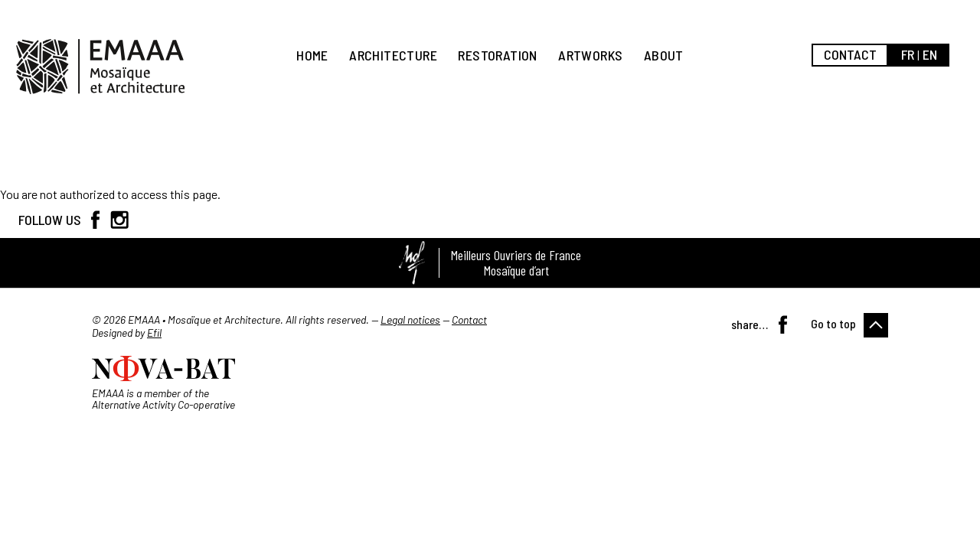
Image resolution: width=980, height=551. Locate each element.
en (930, 54)
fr (908, 54)
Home (312, 55)
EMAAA (100, 67)
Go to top (833, 323)
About (664, 55)
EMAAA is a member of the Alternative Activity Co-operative (163, 399)
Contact (850, 54)
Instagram (119, 220)
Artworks (590, 55)
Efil (154, 333)
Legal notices (410, 320)
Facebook (95, 220)
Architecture (393, 55)
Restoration (497, 55)
